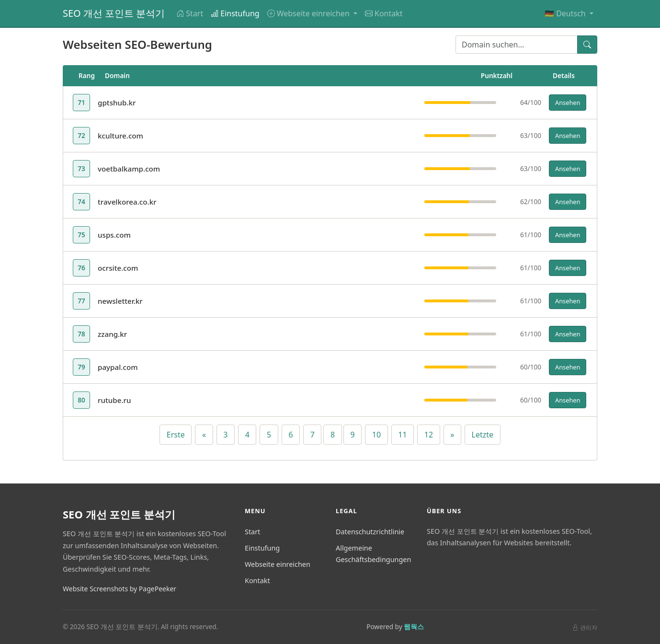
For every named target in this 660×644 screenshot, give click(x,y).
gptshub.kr (117, 103)
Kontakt (384, 13)
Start (190, 13)
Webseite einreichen (278, 564)
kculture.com (120, 136)
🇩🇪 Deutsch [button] (566, 13)
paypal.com (118, 367)
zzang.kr (112, 334)
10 (376, 435)
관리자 (585, 627)
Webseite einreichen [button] (309, 13)
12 (429, 435)
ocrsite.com (118, 268)
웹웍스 (414, 627)
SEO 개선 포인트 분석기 (114, 13)
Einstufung (235, 13)
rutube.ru (114, 400)
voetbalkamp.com (129, 169)
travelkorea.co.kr (127, 202)
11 (402, 435)
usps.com (114, 235)
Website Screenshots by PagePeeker (119, 589)
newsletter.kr (120, 301)
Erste (176, 435)
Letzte (483, 435)
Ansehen (568, 103)
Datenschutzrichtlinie (370, 532)
